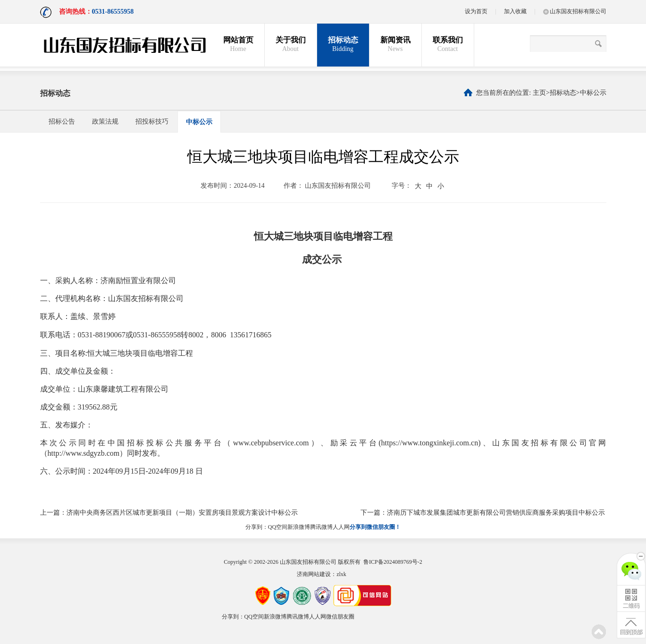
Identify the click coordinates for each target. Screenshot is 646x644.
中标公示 (593, 93)
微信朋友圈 (340, 617)
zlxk (341, 574)
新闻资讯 (395, 44)
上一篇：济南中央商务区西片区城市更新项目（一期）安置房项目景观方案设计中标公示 (169, 513)
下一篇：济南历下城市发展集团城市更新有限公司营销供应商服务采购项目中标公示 (483, 513)
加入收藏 (515, 11)
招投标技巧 (152, 121)
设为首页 (476, 11)
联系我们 (448, 44)
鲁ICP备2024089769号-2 (393, 562)
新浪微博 (299, 527)
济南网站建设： (317, 574)
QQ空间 (278, 527)
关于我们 (291, 44)
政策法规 (105, 121)
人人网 (341, 527)
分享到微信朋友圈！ (375, 527)
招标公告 (62, 121)
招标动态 (343, 44)
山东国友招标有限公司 (575, 11)
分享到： (257, 527)
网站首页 (238, 44)
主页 (539, 93)
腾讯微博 (321, 527)
